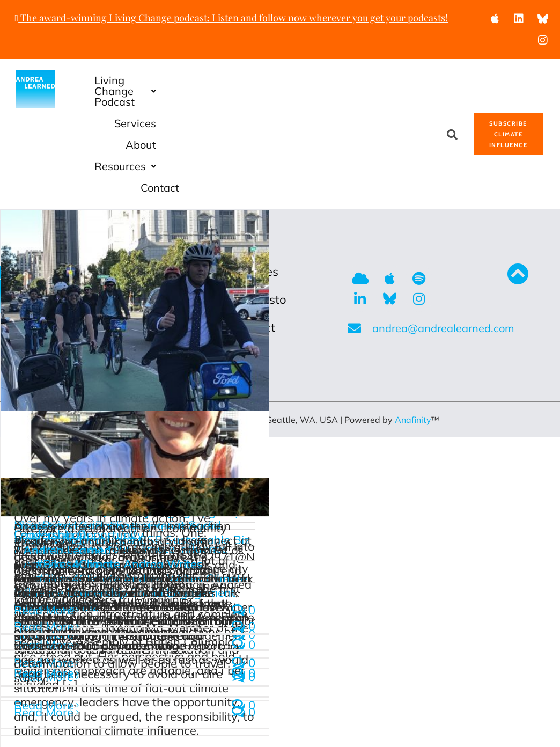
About (383, 80)
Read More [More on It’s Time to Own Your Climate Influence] (44, 672)
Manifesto (259, 214)
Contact (402, 102)
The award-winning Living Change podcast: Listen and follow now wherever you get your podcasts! (232, 18)
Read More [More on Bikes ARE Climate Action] (44, 524)
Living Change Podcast (206, 80)
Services (318, 80)
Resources (323, 102)
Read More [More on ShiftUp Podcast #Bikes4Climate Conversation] (44, 587)
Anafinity (413, 334)
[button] (206, 80)
